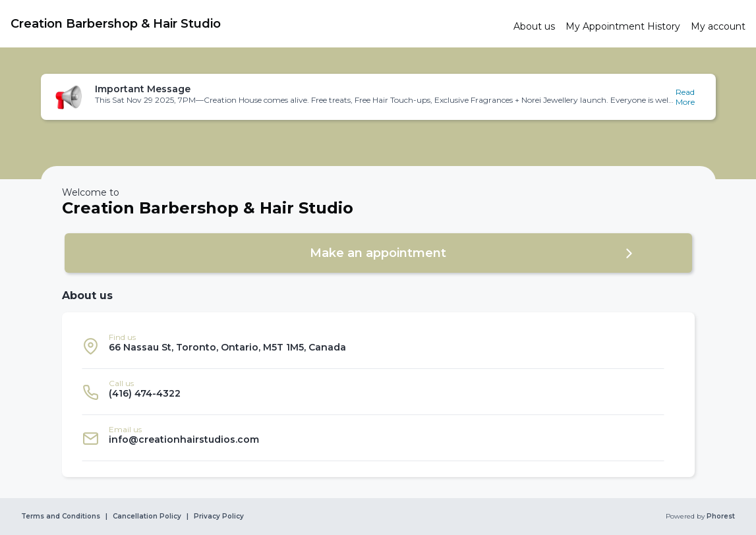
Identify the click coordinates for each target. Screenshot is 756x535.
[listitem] (373, 346)
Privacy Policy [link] (219, 517)
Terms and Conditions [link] (61, 517)
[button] (378, 97)
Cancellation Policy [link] (147, 517)
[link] (257, 24)
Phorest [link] (720, 517)
